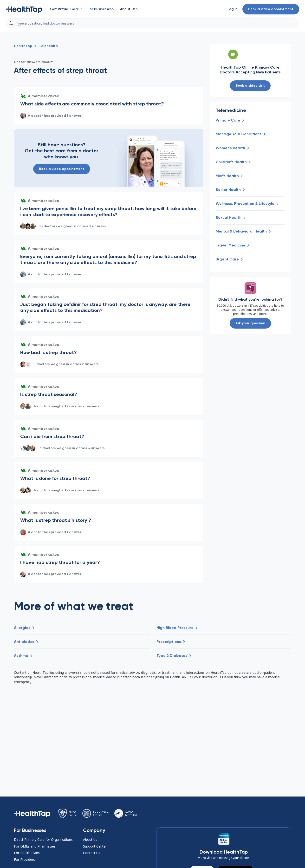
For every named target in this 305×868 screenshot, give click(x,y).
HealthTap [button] (23, 46)
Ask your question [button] (250, 323)
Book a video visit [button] (250, 86)
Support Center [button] (95, 846)
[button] (24, 9)
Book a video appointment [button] (271, 9)
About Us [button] (90, 839)
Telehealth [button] (48, 46)
